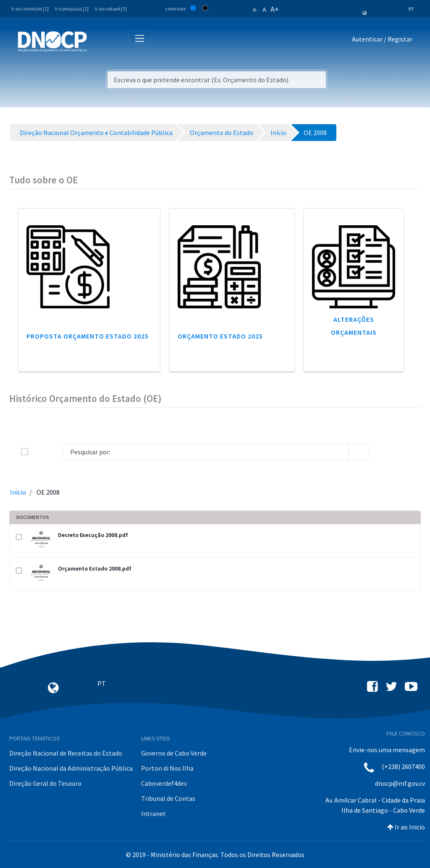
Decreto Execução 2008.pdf (93, 535)
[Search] (206, 452)
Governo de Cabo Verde (174, 753)
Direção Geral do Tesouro (45, 783)
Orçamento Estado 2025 (220, 336)
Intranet (153, 813)
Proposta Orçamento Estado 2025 (88, 336)
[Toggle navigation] (98, 41)
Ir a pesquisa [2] (72, 9)
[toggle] (38, 452)
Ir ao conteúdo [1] (30, 9)
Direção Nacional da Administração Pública (71, 768)
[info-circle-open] (382, 452)
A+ (275, 9)
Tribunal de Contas (168, 798)
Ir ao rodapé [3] (111, 9)
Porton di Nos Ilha (167, 768)
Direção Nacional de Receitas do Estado (66, 753)
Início (18, 492)
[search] (359, 452)
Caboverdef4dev (164, 783)
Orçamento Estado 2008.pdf (95, 568)
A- (256, 10)
